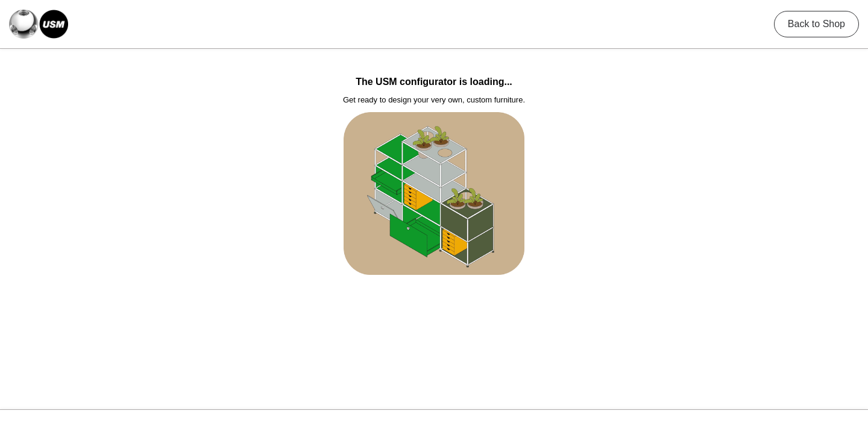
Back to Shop (816, 24)
